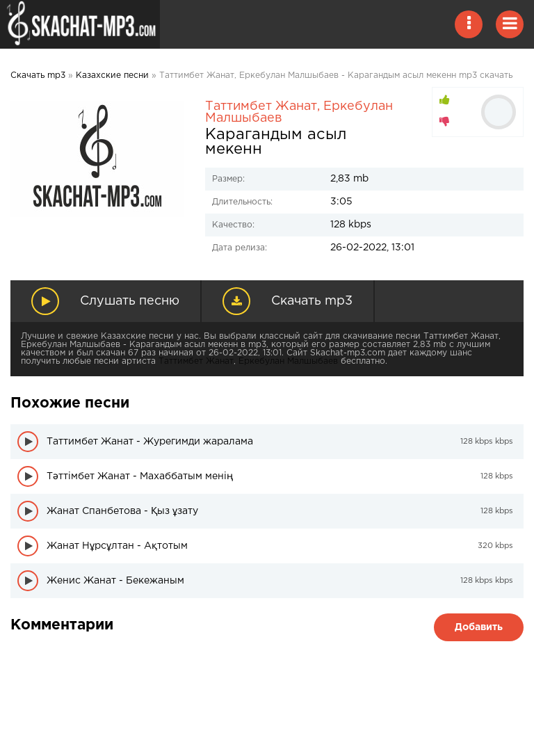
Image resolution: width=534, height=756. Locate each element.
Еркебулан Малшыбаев (288, 361)
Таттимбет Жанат (261, 106)
